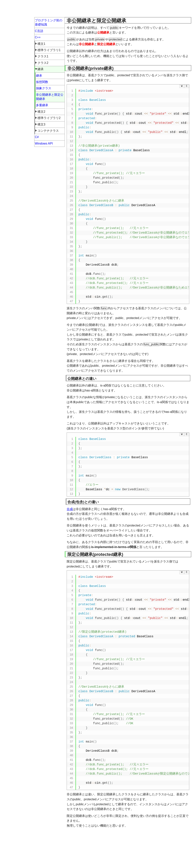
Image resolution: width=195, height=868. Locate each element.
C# (37, 137)
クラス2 (43, 63)
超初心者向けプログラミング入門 (34, 9)
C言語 (39, 31)
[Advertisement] (128, 10)
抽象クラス (44, 88)
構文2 (41, 112)
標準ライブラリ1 (49, 50)
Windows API (44, 143)
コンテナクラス (48, 131)
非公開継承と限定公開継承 (50, 97)
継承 (41, 69)
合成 (70, 509)
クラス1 (43, 56)
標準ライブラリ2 (49, 118)
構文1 (41, 44)
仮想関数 (42, 82)
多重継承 (42, 105)
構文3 (41, 124)
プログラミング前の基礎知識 (49, 22)
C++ (38, 37)
